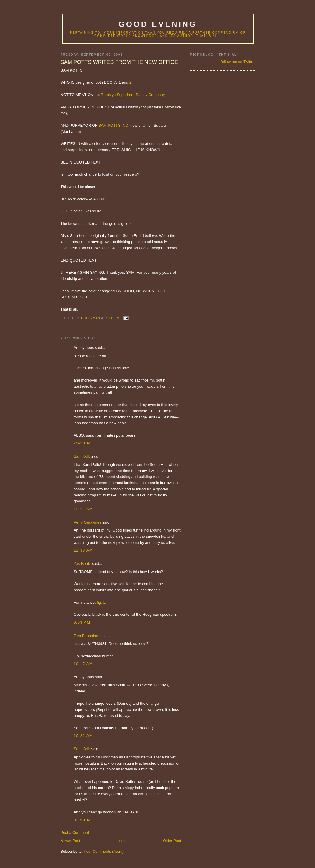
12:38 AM (83, 550)
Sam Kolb (82, 456)
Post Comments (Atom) (104, 851)
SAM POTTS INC (113, 125)
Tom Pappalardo (88, 636)
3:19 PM (82, 820)
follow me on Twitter (238, 62)
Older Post (172, 841)
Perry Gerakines (88, 522)
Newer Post (70, 841)
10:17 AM (83, 664)
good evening (158, 24)
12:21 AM (83, 509)
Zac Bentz (82, 563)
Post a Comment (75, 832)
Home (122, 841)
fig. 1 (101, 602)
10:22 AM (83, 736)
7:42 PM (82, 443)
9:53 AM (82, 622)
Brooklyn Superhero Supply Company (133, 95)
